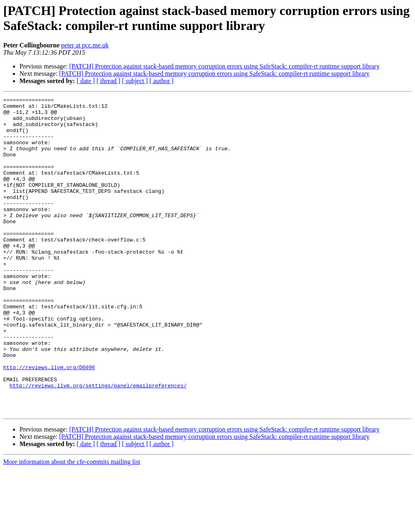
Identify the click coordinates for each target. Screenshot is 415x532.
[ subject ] (135, 81)
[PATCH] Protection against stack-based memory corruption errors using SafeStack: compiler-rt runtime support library (225, 66)
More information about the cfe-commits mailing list (72, 525)
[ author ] (162, 81)
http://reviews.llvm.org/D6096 (49, 422)
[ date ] (86, 81)
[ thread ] (108, 81)
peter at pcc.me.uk (85, 45)
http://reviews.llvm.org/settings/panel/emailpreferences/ (98, 444)
